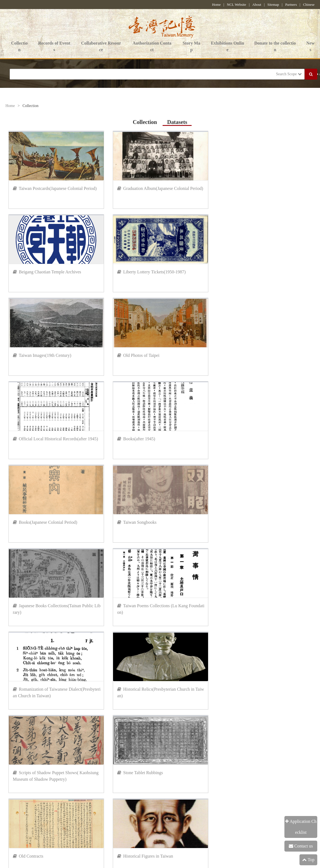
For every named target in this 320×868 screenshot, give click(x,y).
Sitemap (273, 5)
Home (216, 5)
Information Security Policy (30, 815)
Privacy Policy (78, 815)
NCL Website (237, 5)
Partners (291, 5)
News (310, 47)
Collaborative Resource (101, 47)
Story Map (191, 47)
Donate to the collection (275, 47)
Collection (19, 47)
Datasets (177, 122)
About (257, 5)
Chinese (309, 5)
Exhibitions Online (227, 47)
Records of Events (54, 47)
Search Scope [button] (289, 74)
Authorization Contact (152, 47)
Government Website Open (125, 815)
